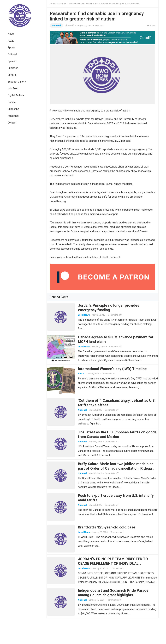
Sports (11, 48)
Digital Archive (16, 95)
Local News (86, 316)
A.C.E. (11, 41)
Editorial (12, 54)
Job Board (13, 88)
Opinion (12, 61)
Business (13, 68)
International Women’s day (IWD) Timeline (115, 375)
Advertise (13, 116)
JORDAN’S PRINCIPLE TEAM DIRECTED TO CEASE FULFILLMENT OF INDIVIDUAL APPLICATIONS (116, 585)
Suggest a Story (17, 82)
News (11, 34)
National (62, 4)
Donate (12, 102)
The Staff (69, 25)
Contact (12, 123)
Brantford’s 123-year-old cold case (109, 547)
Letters (12, 75)
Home (53, 4)
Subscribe (13, 109)
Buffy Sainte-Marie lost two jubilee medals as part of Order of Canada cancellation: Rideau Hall (116, 483)
